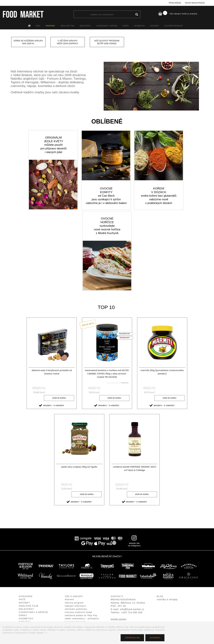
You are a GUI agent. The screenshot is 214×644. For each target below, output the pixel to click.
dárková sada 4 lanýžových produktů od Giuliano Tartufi (52, 372)
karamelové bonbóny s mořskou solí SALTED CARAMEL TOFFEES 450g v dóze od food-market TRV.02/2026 (107, 374)
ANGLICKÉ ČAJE (67, 26)
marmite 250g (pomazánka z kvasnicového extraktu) (162, 372)
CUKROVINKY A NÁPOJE (107, 26)
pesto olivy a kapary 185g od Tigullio (79, 467)
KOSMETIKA (140, 26)
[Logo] (23, 14)
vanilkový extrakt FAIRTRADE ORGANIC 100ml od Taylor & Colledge (135, 468)
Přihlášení (175, 3)
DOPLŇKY (155, 26)
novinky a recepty (167, 600)
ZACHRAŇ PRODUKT (174, 26)
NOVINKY (50, 26)
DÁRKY (126, 26)
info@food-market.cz (132, 609)
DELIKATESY (85, 26)
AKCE (38, 26)
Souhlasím (155, 638)
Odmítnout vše (132, 638)
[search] (137, 15)
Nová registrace (195, 3)
